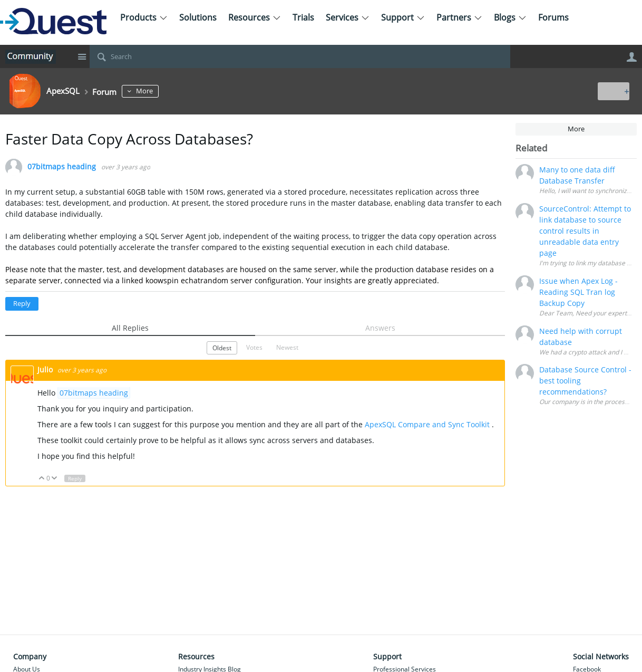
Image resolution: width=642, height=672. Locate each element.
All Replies (130, 328)
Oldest (222, 348)
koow (154, 280)
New (613, 91)
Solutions (198, 17)
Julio (46, 369)
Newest (287, 347)
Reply (22, 304)
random (214, 280)
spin (171, 280)
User (631, 57)
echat (191, 280)
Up (42, 479)
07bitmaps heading (62, 167)
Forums (553, 17)
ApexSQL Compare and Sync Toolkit (427, 424)
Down (55, 479)
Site (82, 56)
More (155, 91)
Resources (255, 17)
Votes (254, 347)
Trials (303, 17)
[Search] (300, 56)
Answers (380, 328)
